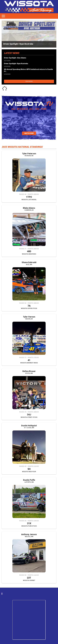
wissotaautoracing (30, 594)
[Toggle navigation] (3, 16)
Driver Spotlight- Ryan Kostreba (18, 44)
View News (29, 81)
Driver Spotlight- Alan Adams (15, 58)
